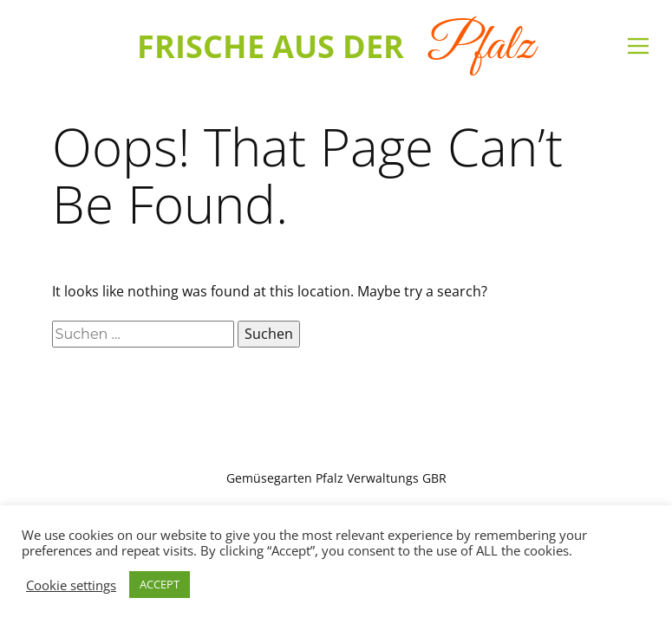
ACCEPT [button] (160, 584)
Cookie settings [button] (71, 585)
